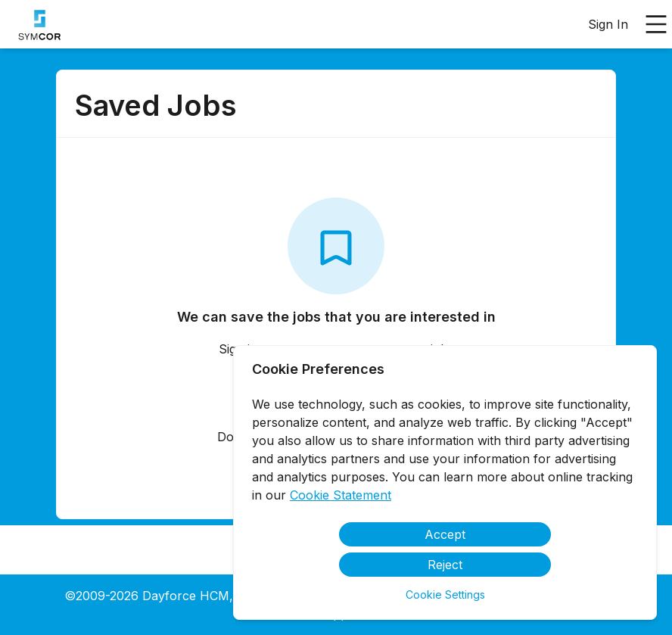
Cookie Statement (341, 495)
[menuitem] (36, 25)
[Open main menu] (656, 24)
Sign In (608, 24)
